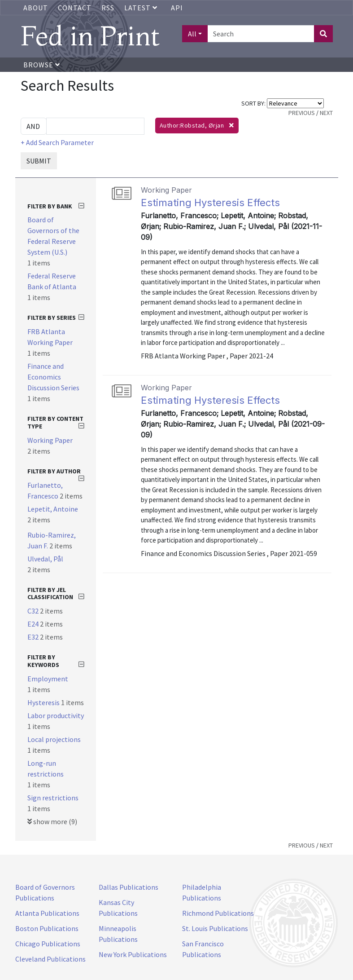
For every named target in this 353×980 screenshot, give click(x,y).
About (36, 8)
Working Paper (50, 440)
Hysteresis (44, 702)
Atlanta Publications (47, 913)
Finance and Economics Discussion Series (53, 377)
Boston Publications (47, 928)
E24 (34, 624)
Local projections (54, 739)
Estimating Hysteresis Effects (210, 203)
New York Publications (133, 954)
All (192, 34)
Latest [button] (142, 8)
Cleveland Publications (50, 959)
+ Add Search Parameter (57, 142)
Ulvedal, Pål (45, 559)
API (177, 8)
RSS (108, 8)
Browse (42, 65)
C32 (34, 611)
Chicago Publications (48, 944)
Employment (48, 679)
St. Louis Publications (215, 928)
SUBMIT (39, 161)
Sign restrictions (53, 798)
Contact (75, 8)
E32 (34, 637)
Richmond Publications (218, 913)
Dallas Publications (129, 887)
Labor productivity (56, 715)
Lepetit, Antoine (53, 509)
